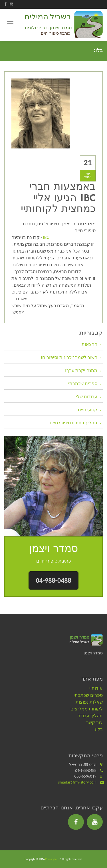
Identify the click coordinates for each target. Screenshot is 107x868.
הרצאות (89, 344)
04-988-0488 (53, 580)
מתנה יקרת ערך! (81, 370)
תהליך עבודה (90, 716)
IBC (46, 237)
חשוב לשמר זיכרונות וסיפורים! (69, 357)
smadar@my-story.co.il (77, 782)
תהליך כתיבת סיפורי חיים (73, 423)
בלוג (99, 729)
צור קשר (94, 723)
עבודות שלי (87, 397)
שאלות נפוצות (89, 702)
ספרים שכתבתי (83, 384)
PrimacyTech (52, 859)
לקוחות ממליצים (87, 709)
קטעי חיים (88, 410)
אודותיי (96, 688)
